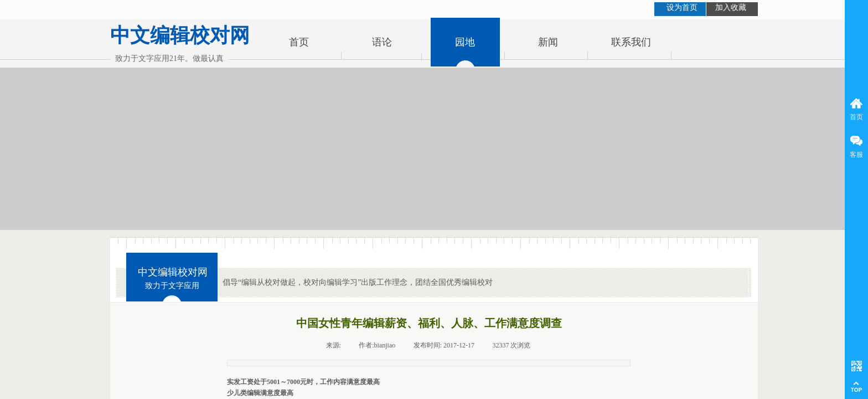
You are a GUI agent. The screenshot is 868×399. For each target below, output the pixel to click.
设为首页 (682, 7)
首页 (299, 42)
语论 (382, 42)
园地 (465, 42)
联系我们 (631, 42)
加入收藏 (731, 7)
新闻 (548, 42)
